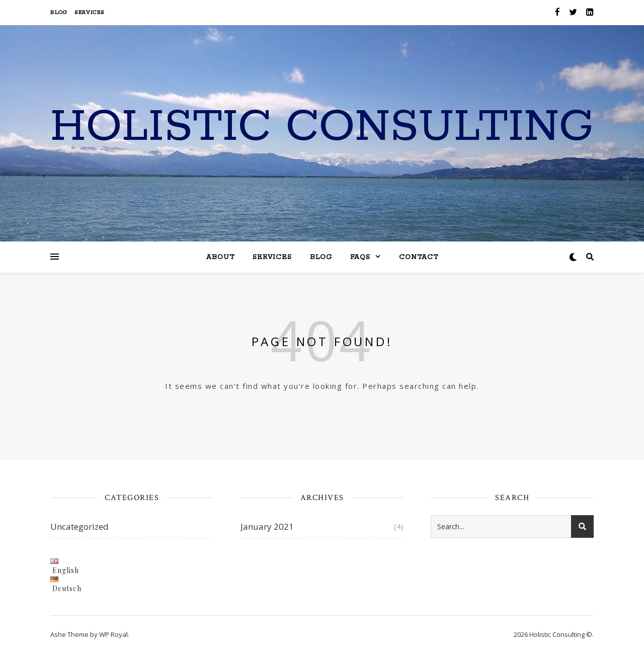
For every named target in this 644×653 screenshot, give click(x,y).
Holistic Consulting (322, 127)
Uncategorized (79, 526)
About (220, 257)
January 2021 (267, 526)
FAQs (360, 257)
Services (90, 13)
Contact (419, 257)
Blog (59, 13)
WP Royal (113, 634)
